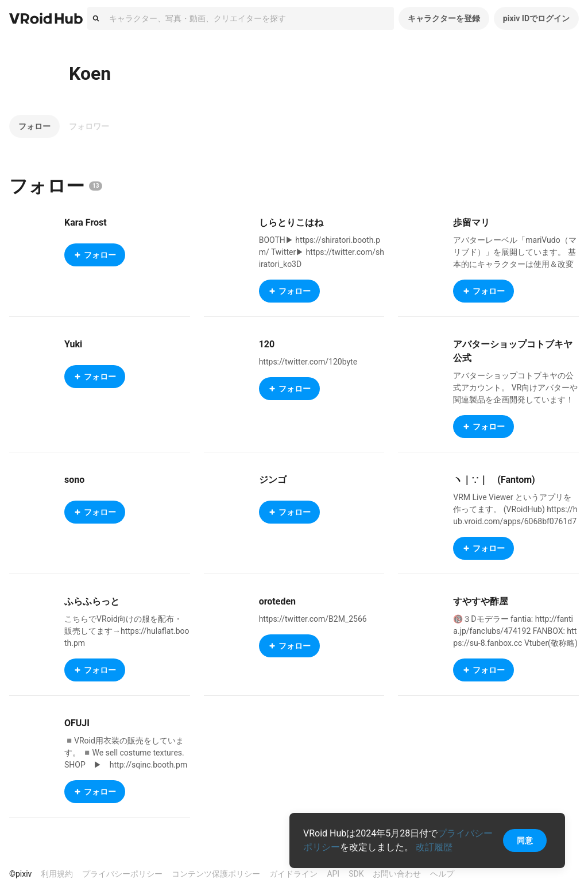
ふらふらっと (92, 601)
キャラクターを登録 (444, 18)
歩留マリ (471, 222)
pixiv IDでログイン (536, 18)
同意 (525, 840)
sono (74, 480)
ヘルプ (442, 874)
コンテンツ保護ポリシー (216, 874)
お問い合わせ (397, 874)
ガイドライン (293, 874)
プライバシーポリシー (122, 874)
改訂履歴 (434, 847)
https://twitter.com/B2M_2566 (313, 619)
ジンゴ (273, 480)
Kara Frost (86, 222)
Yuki (73, 344)
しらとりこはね (291, 222)
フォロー (34, 126)
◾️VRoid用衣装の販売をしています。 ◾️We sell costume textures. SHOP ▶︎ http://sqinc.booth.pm (126, 753)
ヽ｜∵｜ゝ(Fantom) (494, 480)
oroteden (277, 601)
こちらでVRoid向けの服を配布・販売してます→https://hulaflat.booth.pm (127, 631)
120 (267, 344)
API (333, 874)
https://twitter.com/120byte (308, 362)
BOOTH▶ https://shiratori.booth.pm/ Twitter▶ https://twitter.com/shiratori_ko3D (322, 252)
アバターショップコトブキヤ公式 (513, 351)
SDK (356, 874)
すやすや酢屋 (481, 601)
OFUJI (77, 723)
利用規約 (57, 874)
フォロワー (89, 126)
